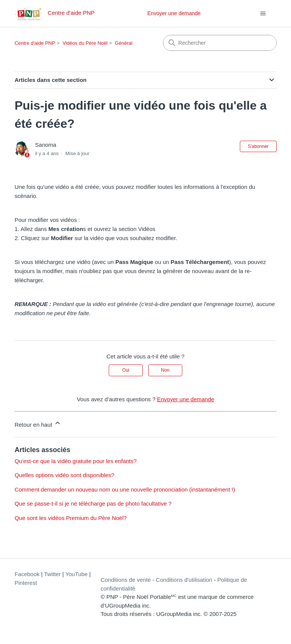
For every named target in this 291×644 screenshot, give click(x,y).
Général (124, 43)
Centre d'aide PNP (35, 43)
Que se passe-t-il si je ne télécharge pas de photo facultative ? (93, 503)
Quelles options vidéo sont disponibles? (64, 475)
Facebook (27, 574)
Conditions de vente (126, 580)
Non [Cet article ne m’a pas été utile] (165, 370)
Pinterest (26, 583)
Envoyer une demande (174, 13)
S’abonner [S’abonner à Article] (258, 146)
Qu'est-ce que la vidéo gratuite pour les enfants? (75, 461)
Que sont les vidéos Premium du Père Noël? (70, 518)
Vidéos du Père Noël (85, 43)
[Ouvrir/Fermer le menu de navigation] (263, 14)
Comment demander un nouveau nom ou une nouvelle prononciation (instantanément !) (125, 489)
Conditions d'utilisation (184, 580)
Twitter (52, 574)
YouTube (76, 574)
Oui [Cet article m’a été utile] (126, 370)
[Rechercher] (220, 43)
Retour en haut (38, 423)
